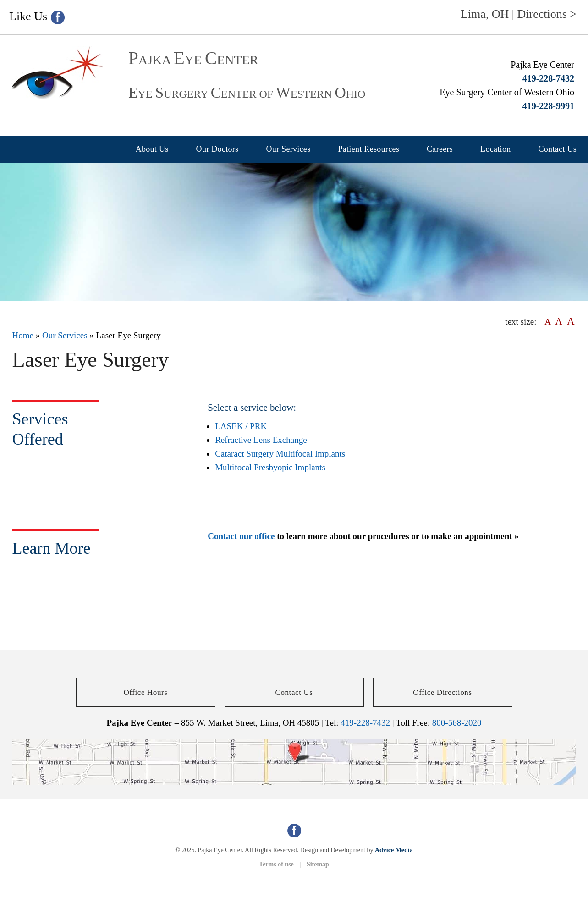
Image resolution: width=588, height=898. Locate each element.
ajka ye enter (193, 60)
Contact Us (558, 149)
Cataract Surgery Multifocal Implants (280, 454)
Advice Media (394, 850)
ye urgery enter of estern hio (247, 94)
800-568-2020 (457, 723)
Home (23, 335)
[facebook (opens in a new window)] (58, 17)
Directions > (547, 14)
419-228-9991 (548, 106)
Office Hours (145, 692)
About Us (152, 149)
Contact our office (241, 536)
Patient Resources (368, 149)
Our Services (288, 149)
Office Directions (442, 692)
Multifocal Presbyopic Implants (270, 467)
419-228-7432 (548, 78)
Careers (440, 149)
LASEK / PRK (241, 426)
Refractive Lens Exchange (261, 440)
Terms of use (276, 864)
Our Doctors (217, 149)
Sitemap (318, 864)
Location (495, 149)
